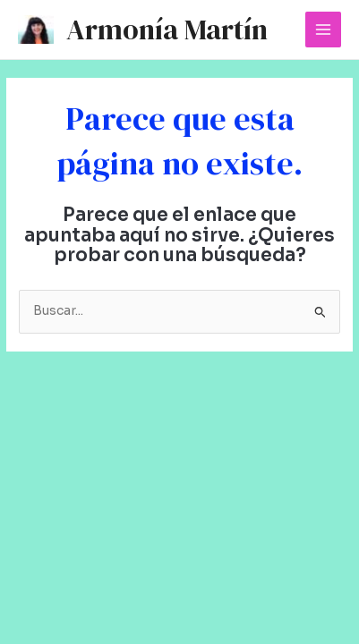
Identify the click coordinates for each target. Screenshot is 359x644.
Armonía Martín (167, 30)
